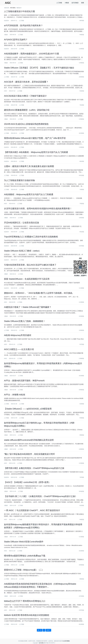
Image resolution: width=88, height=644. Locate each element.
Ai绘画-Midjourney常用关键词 (18, 335)
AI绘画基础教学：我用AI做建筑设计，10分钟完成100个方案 (32, 54)
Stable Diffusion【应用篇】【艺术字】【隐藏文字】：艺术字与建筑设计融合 (39, 68)
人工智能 (59, 3)
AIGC (5, 91)
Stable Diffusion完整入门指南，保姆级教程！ (25, 321)
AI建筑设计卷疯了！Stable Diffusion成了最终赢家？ (28, 307)
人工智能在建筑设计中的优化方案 (20, 11)
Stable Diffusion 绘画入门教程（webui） (22, 251)
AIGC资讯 (13, 8)
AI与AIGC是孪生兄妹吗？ (16, 40)
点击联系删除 (66, 641)
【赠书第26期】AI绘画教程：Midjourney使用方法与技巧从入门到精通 (36, 152)
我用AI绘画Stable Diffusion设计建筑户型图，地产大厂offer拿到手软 (35, 138)
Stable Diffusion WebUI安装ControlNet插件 (24, 542)
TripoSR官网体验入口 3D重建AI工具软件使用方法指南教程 (31, 237)
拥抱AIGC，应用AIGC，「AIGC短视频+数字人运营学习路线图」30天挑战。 (39, 293)
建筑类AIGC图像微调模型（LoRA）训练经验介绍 (27, 110)
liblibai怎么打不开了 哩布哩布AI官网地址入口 (25, 601)
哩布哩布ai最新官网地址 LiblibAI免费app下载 (25, 556)
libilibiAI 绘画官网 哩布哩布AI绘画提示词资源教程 (27, 615)
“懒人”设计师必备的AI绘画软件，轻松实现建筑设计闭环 (29, 454)
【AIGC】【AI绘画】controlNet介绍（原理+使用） (27, 482)
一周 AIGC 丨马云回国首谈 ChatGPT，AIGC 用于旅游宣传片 (32, 510)
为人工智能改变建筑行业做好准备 (20, 180)
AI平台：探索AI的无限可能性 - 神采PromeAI (24, 381)
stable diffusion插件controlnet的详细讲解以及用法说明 (29, 440)
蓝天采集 (41, 643)
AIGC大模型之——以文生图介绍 (19, 349)
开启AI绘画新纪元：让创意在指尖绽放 (22, 223)
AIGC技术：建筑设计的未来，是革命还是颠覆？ (26, 82)
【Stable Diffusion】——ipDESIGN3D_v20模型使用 (28, 409)
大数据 (67, 3)
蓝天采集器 (75, 3)
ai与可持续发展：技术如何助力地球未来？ (23, 25)
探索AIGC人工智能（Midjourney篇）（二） (24, 570)
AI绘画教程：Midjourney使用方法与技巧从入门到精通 (29, 194)
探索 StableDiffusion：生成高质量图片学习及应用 (27, 279)
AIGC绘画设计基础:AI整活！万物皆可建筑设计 (25, 96)
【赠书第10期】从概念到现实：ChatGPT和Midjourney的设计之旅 (34, 468)
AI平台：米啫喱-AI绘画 (15, 395)
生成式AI (6, 21)
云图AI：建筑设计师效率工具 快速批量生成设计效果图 (29, 166)
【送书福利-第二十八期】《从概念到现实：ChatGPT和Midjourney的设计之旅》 (41, 496)
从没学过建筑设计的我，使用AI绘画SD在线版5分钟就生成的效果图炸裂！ (38, 208)
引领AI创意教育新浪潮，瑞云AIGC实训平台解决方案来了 (30, 265)
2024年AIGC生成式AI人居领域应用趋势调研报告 (26, 124)
